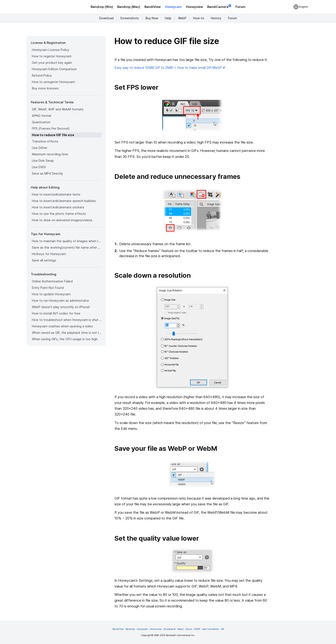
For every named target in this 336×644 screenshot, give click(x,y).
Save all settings (44, 260)
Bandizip (130, 629)
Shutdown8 (169, 629)
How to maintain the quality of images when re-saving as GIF (67, 241)
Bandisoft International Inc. (181, 635)
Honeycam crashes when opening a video (62, 326)
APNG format (42, 116)
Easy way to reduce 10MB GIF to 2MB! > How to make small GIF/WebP (170, 68)
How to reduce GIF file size (53, 135)
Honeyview (194, 7)
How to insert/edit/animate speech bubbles (64, 201)
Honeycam (173, 7)
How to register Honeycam (52, 56)
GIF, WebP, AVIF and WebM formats (58, 109)
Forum (240, 7)
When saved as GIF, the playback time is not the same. (67, 333)
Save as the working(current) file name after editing (67, 248)
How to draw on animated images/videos (62, 220)
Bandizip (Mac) (129, 7)
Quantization (41, 122)
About (181, 629)
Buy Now (152, 18)
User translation (210, 629)
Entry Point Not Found (48, 288)
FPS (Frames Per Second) (51, 129)
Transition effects (45, 141)
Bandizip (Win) (102, 7)
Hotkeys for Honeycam (49, 254)
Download (106, 18)
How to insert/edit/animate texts (56, 194)
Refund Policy (42, 76)
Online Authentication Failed (52, 281)
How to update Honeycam (51, 294)
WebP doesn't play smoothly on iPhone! (61, 307)
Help (168, 18)
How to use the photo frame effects (59, 214)
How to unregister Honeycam (53, 82)
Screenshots (130, 18)
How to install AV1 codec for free (56, 313)
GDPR (197, 629)
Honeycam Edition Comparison (54, 69)
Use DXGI (39, 167)
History (216, 18)
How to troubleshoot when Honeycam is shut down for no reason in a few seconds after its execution (67, 320)
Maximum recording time (50, 154)
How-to (199, 18)
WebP (182, 18)
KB (222, 629)
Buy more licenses (45, 88)
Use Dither (40, 148)
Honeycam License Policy (51, 50)
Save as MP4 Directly (47, 174)
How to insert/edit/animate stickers (58, 207)
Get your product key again (52, 63)
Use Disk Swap (43, 161)
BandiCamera (219, 7)
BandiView (153, 7)
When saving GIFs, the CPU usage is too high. (65, 339)
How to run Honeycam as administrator (61, 301)
